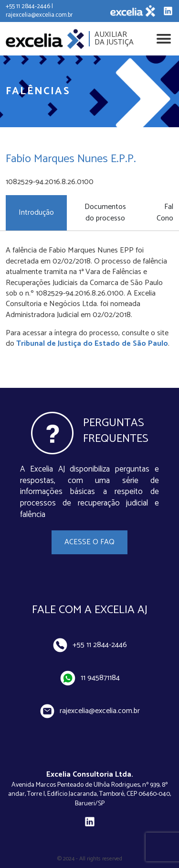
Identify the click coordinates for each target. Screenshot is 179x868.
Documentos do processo (105, 213)
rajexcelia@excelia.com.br (90, 711)
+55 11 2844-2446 (90, 645)
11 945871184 (90, 678)
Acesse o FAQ (89, 542)
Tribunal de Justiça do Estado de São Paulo (92, 344)
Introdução (36, 213)
